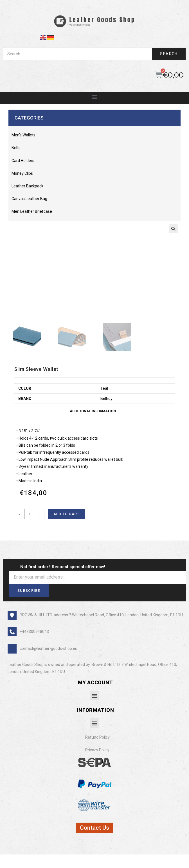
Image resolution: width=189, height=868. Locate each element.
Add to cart (66, 515)
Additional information (93, 412)
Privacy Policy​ (97, 751)
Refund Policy (97, 738)
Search (169, 54)
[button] (95, 97)
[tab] (93, 412)
